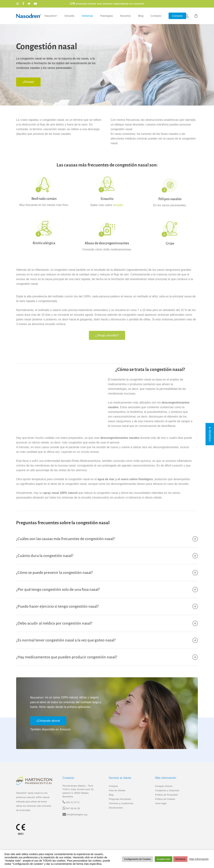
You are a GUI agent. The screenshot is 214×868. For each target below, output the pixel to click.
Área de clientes (117, 790)
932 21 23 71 (73, 802)
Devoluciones (116, 808)
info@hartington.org (77, 815)
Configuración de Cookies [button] (137, 859)
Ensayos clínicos (164, 786)
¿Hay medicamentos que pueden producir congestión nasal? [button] (107, 665)
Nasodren (34, 705)
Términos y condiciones (121, 803)
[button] (28, 82)
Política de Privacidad (166, 795)
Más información (199, 859)
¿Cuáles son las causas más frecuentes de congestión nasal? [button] (107, 547)
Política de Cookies (165, 799)
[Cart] (196, 16)
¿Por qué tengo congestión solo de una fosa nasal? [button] (107, 597)
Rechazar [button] (180, 859)
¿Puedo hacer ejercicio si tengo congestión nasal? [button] (107, 614)
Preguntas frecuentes (120, 799)
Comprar (113, 786)
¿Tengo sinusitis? (107, 343)
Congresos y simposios (167, 790)
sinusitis (118, 216)
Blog (111, 795)
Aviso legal (161, 803)
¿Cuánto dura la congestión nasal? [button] (107, 563)
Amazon (62, 737)
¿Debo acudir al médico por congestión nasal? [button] (107, 631)
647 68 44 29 (73, 808)
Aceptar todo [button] (164, 859)
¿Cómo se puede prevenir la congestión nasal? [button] (107, 580)
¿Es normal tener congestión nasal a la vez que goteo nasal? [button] (107, 648)
